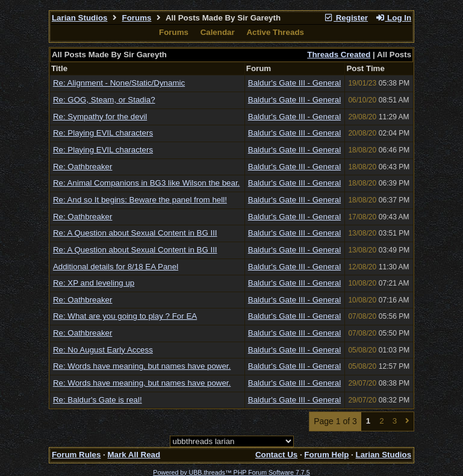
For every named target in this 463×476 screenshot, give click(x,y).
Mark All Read (134, 455)
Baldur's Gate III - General (294, 83)
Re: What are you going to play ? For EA (125, 316)
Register (346, 18)
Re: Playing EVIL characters (103, 133)
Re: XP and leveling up (94, 283)
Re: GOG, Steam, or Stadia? (104, 100)
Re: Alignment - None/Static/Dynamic (119, 83)
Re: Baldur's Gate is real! (98, 400)
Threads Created (339, 55)
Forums (137, 18)
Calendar (218, 32)
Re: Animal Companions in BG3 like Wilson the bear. (146, 183)
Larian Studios (80, 18)
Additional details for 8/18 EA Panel (116, 267)
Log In (393, 18)
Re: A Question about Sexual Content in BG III (135, 233)
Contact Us (276, 455)
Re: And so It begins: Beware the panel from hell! (140, 200)
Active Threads (275, 32)
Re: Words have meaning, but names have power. (142, 366)
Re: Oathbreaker (83, 167)
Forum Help (326, 455)
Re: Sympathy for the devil (100, 117)
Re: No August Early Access (103, 350)
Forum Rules (76, 455)
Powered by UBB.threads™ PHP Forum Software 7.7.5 (231, 472)
